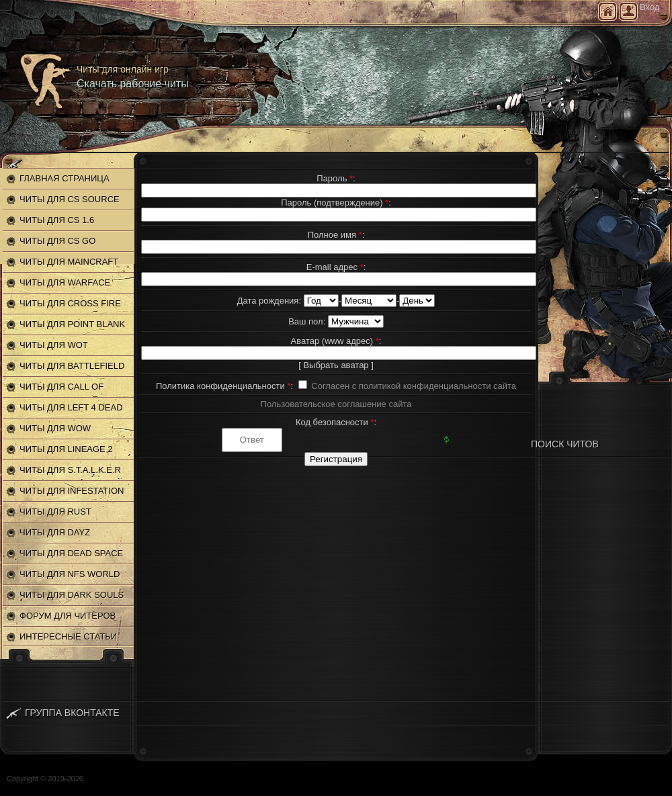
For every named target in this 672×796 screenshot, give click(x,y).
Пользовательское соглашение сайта (336, 404)
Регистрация (628, 11)
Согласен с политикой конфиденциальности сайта (414, 386)
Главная (607, 11)
